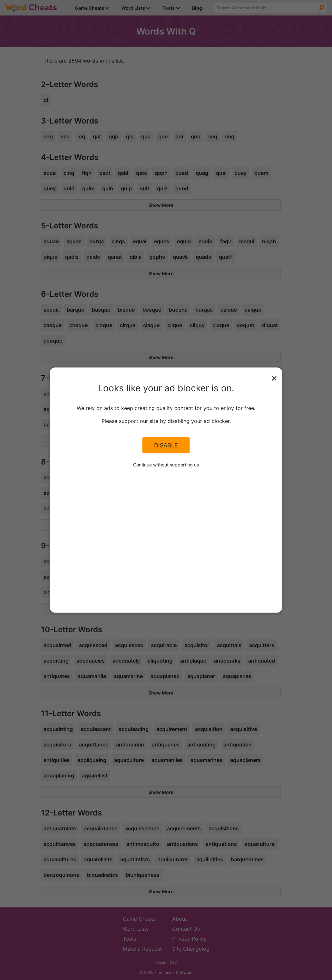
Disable (166, 445)
